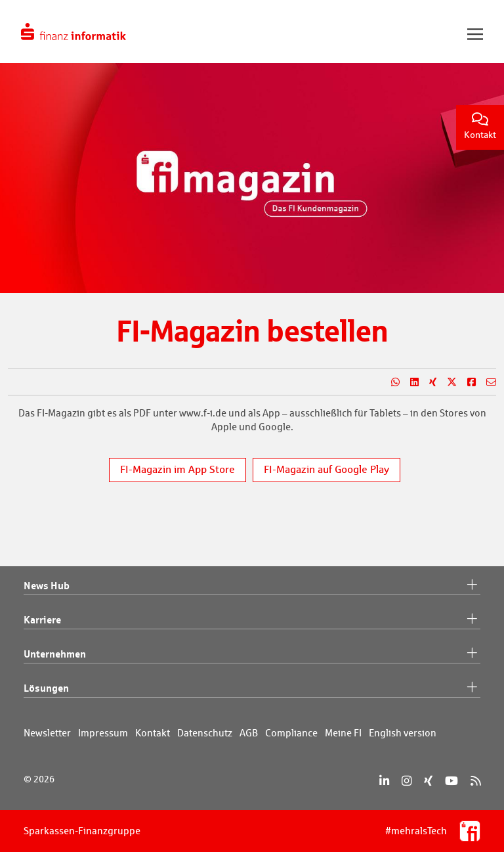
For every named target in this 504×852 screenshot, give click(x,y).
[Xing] (428, 781)
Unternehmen (252, 654)
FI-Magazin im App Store (178, 469)
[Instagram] (407, 781)
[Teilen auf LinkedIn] (409, 382)
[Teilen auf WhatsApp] (390, 382)
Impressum (103, 733)
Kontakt (480, 126)
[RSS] (475, 781)
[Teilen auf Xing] (428, 382)
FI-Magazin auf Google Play (326, 469)
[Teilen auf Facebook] (466, 382)
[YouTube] (451, 781)
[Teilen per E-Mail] (486, 382)
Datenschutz (205, 733)
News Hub (252, 586)
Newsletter (47, 733)
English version (403, 733)
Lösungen (252, 688)
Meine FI (343, 733)
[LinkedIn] (384, 781)
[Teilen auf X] (447, 382)
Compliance (291, 733)
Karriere (252, 620)
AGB (249, 733)
